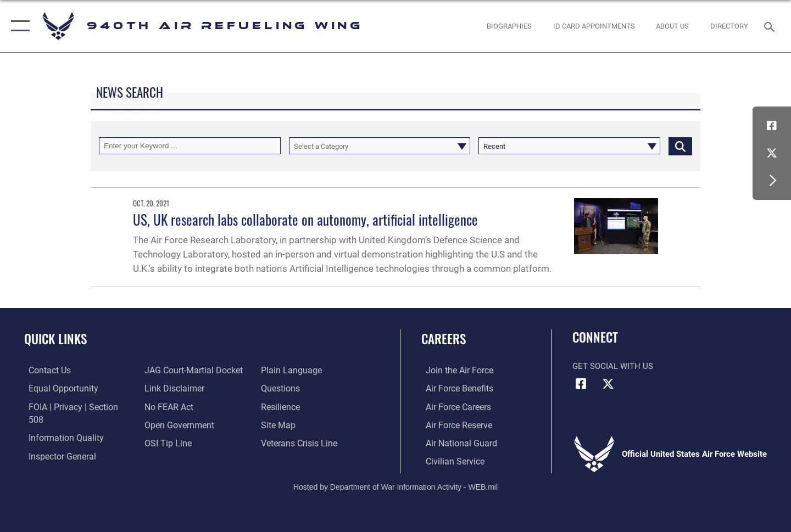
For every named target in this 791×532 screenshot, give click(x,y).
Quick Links (55, 339)
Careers (444, 339)
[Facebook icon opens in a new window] (772, 126)
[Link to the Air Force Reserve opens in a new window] (454, 424)
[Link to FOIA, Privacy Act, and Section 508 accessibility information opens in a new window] (74, 406)
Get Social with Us (613, 366)
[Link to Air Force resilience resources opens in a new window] (281, 406)
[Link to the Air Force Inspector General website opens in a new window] (57, 442)
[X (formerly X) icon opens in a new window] (772, 153)
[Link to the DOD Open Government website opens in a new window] (176, 424)
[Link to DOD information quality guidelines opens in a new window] (59, 424)
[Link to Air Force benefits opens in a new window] (454, 388)
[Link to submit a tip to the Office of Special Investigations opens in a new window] (165, 442)
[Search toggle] (771, 26)
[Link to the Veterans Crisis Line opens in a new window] (299, 442)
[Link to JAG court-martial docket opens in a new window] (191, 370)
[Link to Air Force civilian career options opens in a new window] (449, 460)
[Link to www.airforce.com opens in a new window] (454, 370)
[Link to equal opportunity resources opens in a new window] (57, 388)
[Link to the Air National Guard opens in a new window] (455, 442)
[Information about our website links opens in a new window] (172, 388)
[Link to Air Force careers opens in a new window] (453, 406)
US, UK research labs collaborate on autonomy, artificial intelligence (305, 219)
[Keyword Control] (190, 146)
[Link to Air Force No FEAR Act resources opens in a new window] (167, 406)
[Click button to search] (680, 146)
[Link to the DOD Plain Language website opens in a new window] (290, 370)
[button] (18, 26)
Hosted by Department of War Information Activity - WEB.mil (396, 486)
